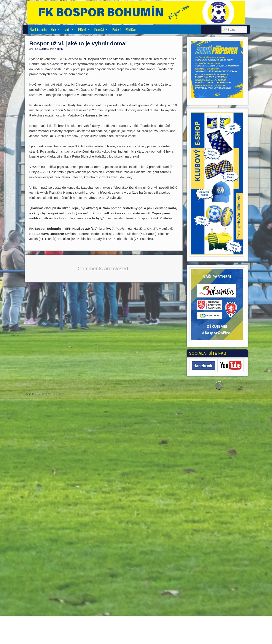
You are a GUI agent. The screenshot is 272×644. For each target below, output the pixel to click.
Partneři (117, 29)
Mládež (84, 29)
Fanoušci (101, 29)
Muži (69, 29)
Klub (56, 29)
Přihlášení (131, 29)
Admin (59, 49)
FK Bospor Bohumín (50, 394)
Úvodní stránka (39, 29)
